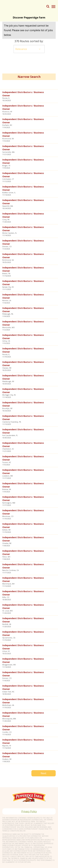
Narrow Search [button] (29, 77)
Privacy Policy (29, 811)
